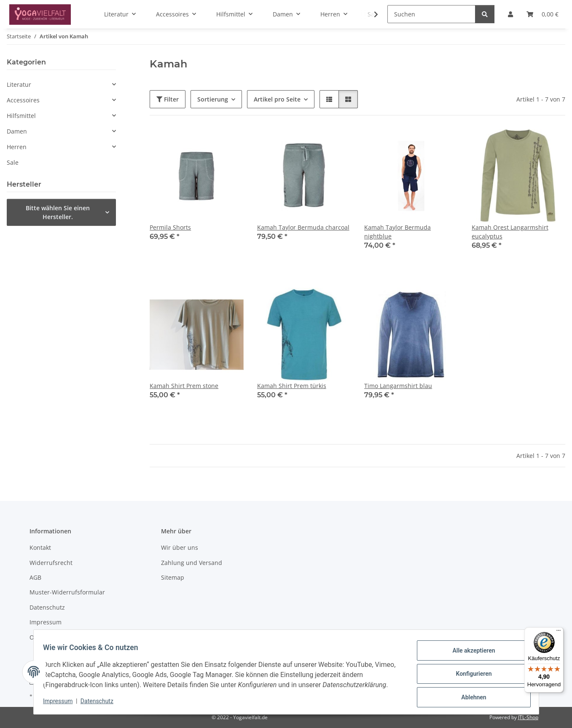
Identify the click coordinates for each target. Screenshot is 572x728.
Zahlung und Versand (192, 563)
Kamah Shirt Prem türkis (292, 386)
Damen (17, 131)
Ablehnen (470, 697)
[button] (371, 14)
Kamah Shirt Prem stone (184, 386)
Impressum (62, 703)
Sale (13, 162)
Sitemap (173, 577)
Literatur (19, 84)
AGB (35, 577)
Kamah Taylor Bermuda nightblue (397, 232)
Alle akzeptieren (470, 653)
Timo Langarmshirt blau (398, 386)
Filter (168, 99)
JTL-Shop (528, 717)
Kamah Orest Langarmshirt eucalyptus (510, 232)
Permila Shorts (170, 227)
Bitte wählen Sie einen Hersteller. (58, 212)
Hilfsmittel (21, 116)
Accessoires (23, 100)
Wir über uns (180, 547)
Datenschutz (101, 703)
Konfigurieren (470, 675)
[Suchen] (431, 14)
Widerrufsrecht (51, 563)
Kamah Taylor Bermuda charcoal (303, 227)
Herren (17, 147)
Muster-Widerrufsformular (67, 592)
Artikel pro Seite (277, 99)
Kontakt (40, 547)
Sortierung (213, 99)
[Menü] (559, 632)
